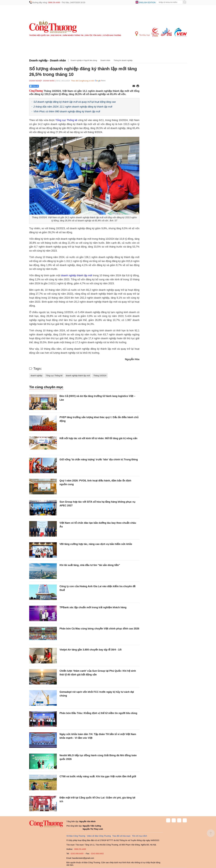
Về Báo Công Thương (76, 836)
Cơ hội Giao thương (112, 35)
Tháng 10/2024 (100, 376)
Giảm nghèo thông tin (73, 35)
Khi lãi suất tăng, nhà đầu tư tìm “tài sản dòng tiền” (90, 565)
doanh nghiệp (36, 376)
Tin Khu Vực (143, 34)
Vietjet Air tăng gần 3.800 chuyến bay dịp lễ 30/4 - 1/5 (91, 650)
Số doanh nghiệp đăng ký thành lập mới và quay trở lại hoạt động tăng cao (75, 102)
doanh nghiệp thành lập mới (77, 275)
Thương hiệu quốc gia (39, 35)
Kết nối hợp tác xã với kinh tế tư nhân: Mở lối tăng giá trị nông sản (98, 438)
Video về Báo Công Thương (99, 836)
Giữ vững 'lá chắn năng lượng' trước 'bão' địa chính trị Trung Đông (99, 460)
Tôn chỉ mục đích (139, 836)
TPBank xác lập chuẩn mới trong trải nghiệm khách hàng (93, 607)
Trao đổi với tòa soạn (121, 836)
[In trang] (138, 86)
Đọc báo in (56, 35)
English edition (147, 2)
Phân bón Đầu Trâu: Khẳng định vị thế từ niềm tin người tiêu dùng (98, 713)
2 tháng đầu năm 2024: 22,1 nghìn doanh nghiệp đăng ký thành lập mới (73, 107)
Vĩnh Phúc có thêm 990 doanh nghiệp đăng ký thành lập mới (67, 112)
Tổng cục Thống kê (67, 120)
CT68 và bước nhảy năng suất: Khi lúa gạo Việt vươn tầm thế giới (98, 776)
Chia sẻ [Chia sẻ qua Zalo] (34, 86)
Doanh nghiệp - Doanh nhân (48, 60)
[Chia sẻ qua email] (134, 86)
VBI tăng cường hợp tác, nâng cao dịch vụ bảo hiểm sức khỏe (96, 544)
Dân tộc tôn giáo (93, 35)
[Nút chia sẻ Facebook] (51, 86)
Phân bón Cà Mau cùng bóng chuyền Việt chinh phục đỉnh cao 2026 (99, 629)
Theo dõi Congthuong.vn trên (83, 81)
